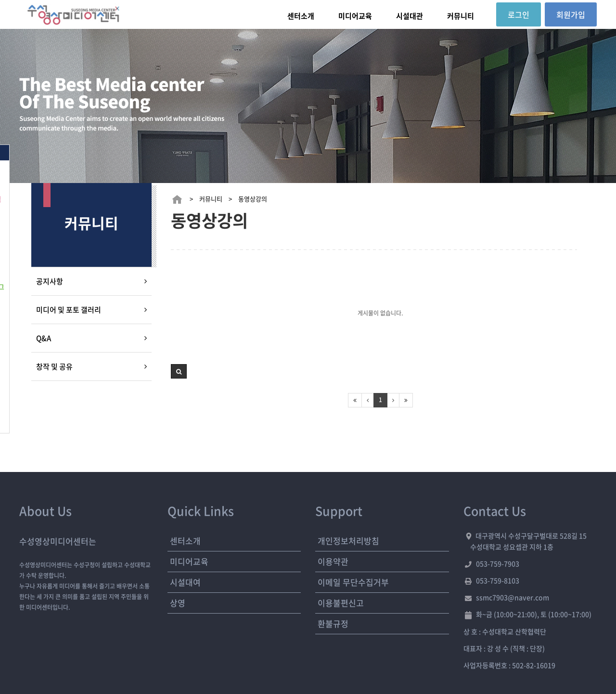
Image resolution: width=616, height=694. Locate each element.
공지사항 (50, 281)
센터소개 (301, 16)
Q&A (44, 338)
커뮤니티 (461, 16)
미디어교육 (355, 16)
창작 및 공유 (54, 367)
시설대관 (410, 16)
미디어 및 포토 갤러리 (69, 310)
